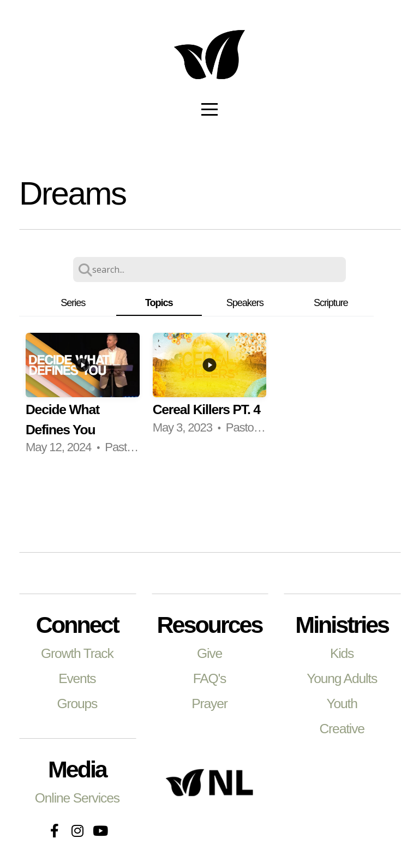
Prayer (209, 704)
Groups (77, 704)
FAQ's (209, 678)
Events (77, 678)
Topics (159, 303)
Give (209, 653)
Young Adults (342, 678)
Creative (342, 729)
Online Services (77, 798)
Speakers (245, 303)
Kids (342, 653)
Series (73, 303)
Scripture (331, 303)
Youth (342, 704)
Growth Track (77, 653)
